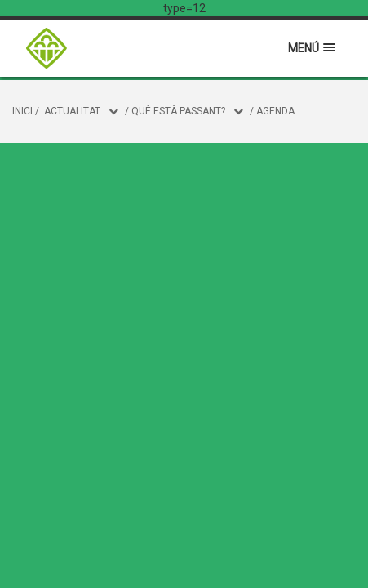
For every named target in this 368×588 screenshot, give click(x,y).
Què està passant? (178, 111)
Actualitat (72, 111)
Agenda (275, 111)
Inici (22, 111)
